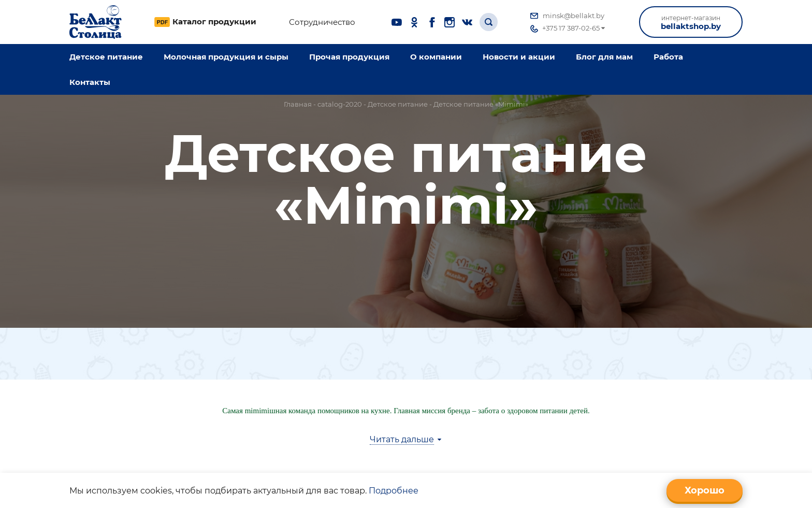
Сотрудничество (322, 22)
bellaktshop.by (691, 23)
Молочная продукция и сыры (226, 57)
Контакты (90, 82)
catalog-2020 (340, 104)
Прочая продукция (349, 57)
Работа (668, 57)
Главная (298, 104)
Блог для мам (604, 57)
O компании (436, 57)
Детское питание (106, 57)
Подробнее (394, 491)
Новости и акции (519, 57)
